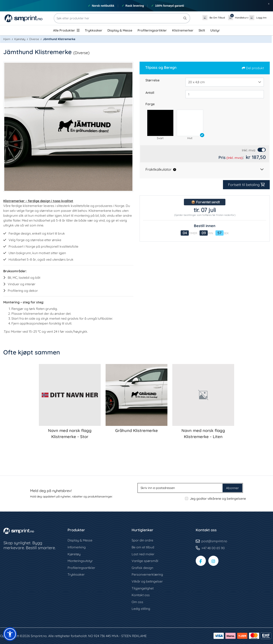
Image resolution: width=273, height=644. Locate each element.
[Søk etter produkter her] (122, 18)
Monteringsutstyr (80, 561)
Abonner (232, 488)
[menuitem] (66, 30)
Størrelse (152, 80)
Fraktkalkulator (158, 169)
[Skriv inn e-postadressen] (180, 488)
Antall (150, 93)
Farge (150, 104)
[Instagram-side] (213, 561)
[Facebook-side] (201, 561)
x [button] (269, 3)
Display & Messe (80, 540)
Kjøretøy (74, 554)
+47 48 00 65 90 (213, 548)
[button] (160, 123)
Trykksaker (76, 574)
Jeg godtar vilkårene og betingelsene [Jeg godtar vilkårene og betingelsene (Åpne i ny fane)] (218, 499)
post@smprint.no (214, 541)
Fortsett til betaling (245, 185)
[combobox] (225, 82)
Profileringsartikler (81, 568)
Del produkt (253, 68)
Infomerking (77, 547)
